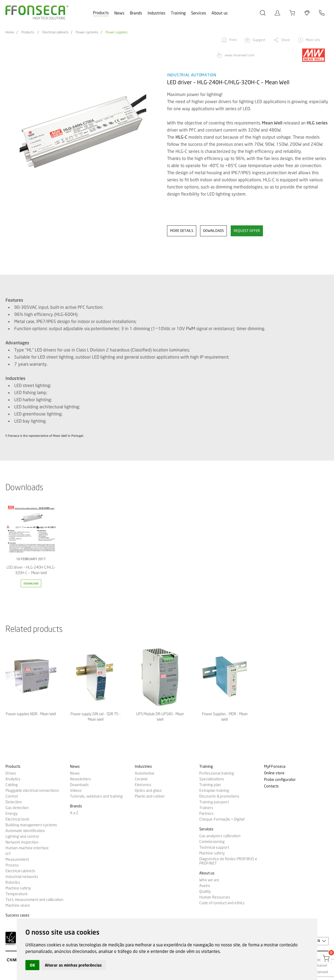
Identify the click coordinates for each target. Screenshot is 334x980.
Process (12, 865)
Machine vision (18, 905)
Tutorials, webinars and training (96, 796)
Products (101, 13)
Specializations (212, 779)
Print (233, 40)
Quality (205, 891)
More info (313, 40)
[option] (83, 131)
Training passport (214, 802)
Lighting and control (22, 836)
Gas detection (17, 808)
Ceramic (141, 779)
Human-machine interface (27, 848)
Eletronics (143, 785)
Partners (206, 813)
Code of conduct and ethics (222, 903)
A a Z (74, 813)
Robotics (13, 882)
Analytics (13, 779)
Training (178, 13)
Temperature (17, 894)
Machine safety (18, 888)
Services (199, 13)
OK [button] (32, 965)
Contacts (271, 786)
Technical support (214, 847)
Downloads (79, 785)
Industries (156, 13)
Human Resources (215, 897)
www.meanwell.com (240, 55)
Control (12, 796)
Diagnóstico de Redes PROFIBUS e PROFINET (228, 861)
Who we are (209, 880)
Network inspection (22, 842)
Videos (76, 790)
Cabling (12, 785)
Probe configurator (280, 780)
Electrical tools (17, 819)
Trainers (206, 808)
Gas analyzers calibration (220, 836)
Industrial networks (22, 877)
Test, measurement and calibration (34, 900)
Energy (11, 813)
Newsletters (80, 779)
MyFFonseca (275, 767)
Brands (136, 13)
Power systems (87, 32)
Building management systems (31, 825)
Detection (14, 802)
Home (10, 32)
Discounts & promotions (219, 796)
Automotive (145, 773)
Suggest (259, 40)
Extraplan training (214, 790)
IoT (8, 854)
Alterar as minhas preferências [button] (73, 965)
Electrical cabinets (55, 32)
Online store (274, 773)
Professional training (217, 773)
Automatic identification (25, 831)
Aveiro (205, 886)
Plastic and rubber (150, 796)
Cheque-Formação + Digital (222, 819)
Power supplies (117, 32)
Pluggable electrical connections (32, 790)
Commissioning (212, 842)
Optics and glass (148, 790)
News (119, 13)
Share (286, 40)
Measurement (17, 859)
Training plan (210, 785)
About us (220, 13)
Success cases (17, 915)
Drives (11, 773)
